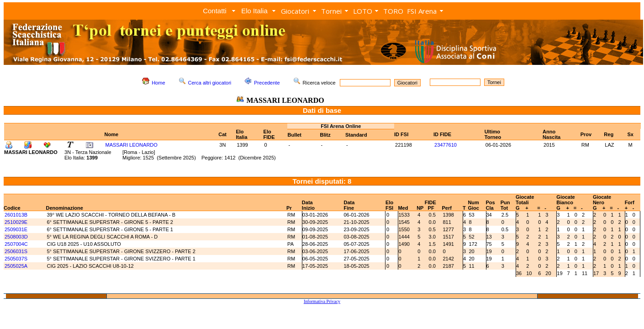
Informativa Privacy (322, 301)
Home (158, 83)
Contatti (215, 11)
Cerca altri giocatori (210, 83)
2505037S (16, 259)
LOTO (363, 11)
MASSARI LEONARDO (132, 145)
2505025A (16, 266)
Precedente (267, 83)
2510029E (16, 222)
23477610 (446, 145)
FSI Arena (422, 11)
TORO (393, 11)
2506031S (16, 251)
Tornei (331, 11)
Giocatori (295, 11)
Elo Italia (254, 11)
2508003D (16, 237)
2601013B (16, 215)
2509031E (16, 229)
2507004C (16, 244)
